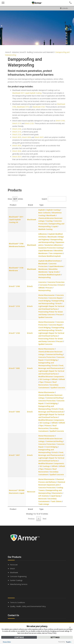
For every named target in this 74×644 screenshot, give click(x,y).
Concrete (42, 282)
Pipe (41, 382)
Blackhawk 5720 (39, 107)
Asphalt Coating (53, 210)
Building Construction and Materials (41, 52)
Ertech (30, 286)
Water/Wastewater (46, 295)
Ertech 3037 (39, 137)
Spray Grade (54, 272)
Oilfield (41, 288)
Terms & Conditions (18, 602)
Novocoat (31, 492)
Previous (31, 519)
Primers (48, 382)
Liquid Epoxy (55, 496)
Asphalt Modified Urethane (50, 261)
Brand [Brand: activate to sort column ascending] (30, 205)
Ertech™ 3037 (14, 455)
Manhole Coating (45, 229)
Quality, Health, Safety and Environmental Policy (28, 606)
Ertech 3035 (17, 137)
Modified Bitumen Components (51, 377)
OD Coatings (45, 379)
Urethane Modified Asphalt (50, 256)
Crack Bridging (44, 301)
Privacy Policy (7, 642)
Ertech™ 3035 (14, 368)
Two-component (56, 253)
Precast (49, 288)
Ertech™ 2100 (14, 286)
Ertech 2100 (60, 121)
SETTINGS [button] (55, 637)
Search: (54, 199)
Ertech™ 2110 (14, 306)
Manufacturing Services (19, 584)
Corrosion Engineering (18, 576)
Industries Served (19, 52)
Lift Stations (44, 496)
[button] (70, 627)
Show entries (15, 199)
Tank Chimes (56, 501)
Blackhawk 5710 (23, 107)
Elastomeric (57, 493)
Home (8, 52)
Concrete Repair (55, 298)
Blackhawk (32, 220)
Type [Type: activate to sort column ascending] (41, 205)
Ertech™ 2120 (14, 333)
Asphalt (42, 210)
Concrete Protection (56, 282)
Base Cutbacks (45, 213)
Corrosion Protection (48, 285)
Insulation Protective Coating (51, 248)
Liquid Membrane (46, 251)
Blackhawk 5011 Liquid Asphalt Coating (27, 93)
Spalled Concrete (45, 317)
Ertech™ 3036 (14, 412)
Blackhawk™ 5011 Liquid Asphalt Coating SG (16, 220)
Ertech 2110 (17, 123)
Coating (49, 221)
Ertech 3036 (27, 137)
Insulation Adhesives (53, 245)
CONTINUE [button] (19, 637)
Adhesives (43, 234)
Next (45, 519)
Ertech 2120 (29, 123)
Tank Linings (44, 504)
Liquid (55, 226)
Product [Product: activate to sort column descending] (13, 205)
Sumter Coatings (16, 580)
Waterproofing (45, 277)
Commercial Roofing (54, 354)
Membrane (43, 269)
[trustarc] (68, 642)
